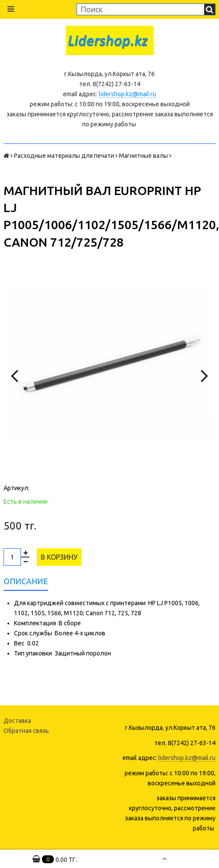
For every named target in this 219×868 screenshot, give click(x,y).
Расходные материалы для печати (64, 156)
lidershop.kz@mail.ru (127, 94)
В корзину (59, 557)
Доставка (17, 721)
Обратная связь (26, 731)
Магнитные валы (143, 156)
